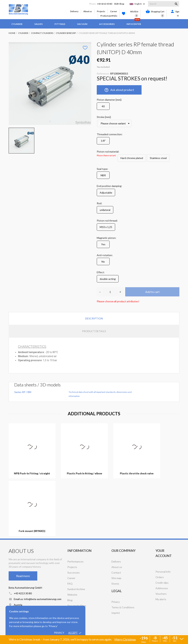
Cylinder (17, 24)
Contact (116, 573)
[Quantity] (110, 292)
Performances (75, 561)
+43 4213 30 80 (105, 4)
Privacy (59, 633)
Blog (70, 600)
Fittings (60, 24)
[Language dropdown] (140, 4)
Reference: (103, 74)
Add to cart (152, 292)
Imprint (116, 613)
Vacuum (82, 24)
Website (72, 595)
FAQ (70, 584)
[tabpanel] (50, 84)
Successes (74, 573)
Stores (115, 584)
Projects (101, 11)
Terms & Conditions (123, 607)
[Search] (164, 4)
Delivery (74, 11)
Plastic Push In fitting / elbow (84, 473)
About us (88, 11)
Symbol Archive (76, 589)
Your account (164, 553)
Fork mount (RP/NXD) (32, 531)
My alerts (161, 599)
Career (114, 11)
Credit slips (162, 583)
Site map (116, 578)
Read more (23, 576)
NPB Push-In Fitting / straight (32, 473)
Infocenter (134, 22)
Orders (160, 577)
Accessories (107, 24)
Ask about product (119, 90)
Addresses (162, 588)
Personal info (163, 572)
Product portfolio (109, 16)
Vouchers (161, 594)
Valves (38, 24)
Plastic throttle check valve (137, 473)
